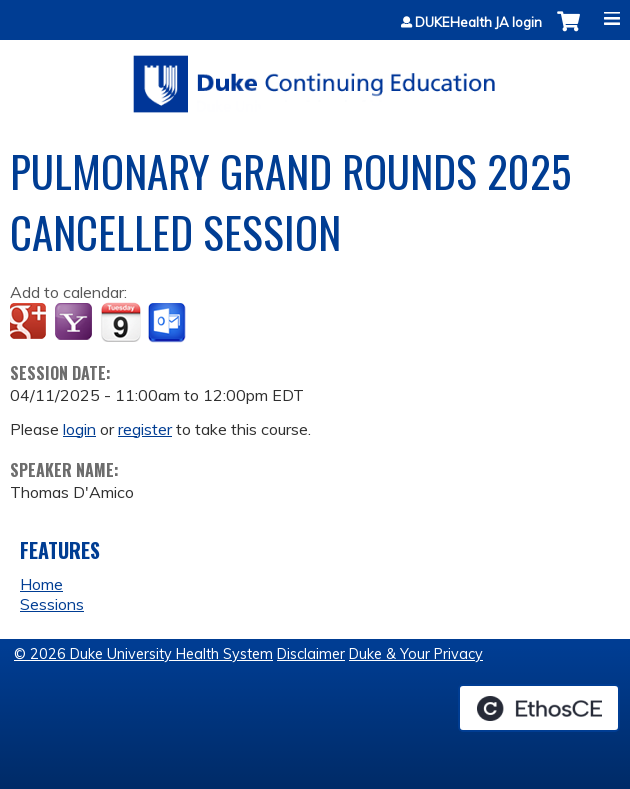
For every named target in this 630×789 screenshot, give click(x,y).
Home (41, 584)
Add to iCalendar (120, 322)
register (145, 429)
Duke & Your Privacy (416, 654)
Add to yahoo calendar (75, 323)
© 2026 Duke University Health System (143, 654)
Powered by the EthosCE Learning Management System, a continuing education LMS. (539, 708)
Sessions (52, 604)
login (79, 429)
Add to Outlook (168, 323)
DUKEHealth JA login (478, 22)
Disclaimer (311, 654)
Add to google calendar (30, 323)
